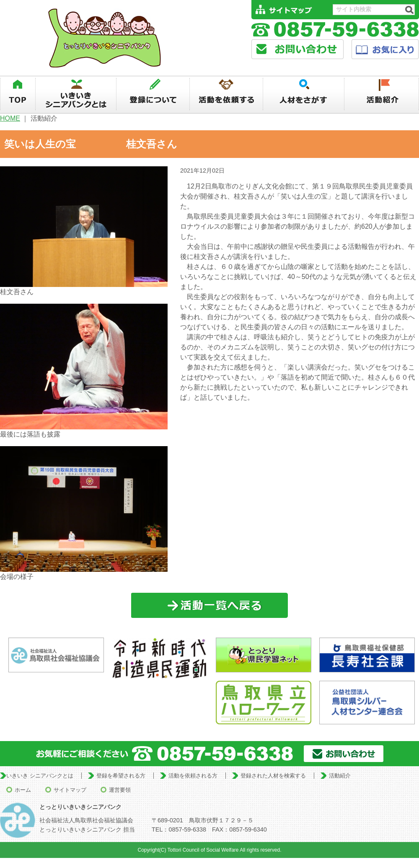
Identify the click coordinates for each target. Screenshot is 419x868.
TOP (18, 94)
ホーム (23, 790)
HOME (10, 118)
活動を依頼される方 (193, 776)
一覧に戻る (210, 606)
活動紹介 (382, 94)
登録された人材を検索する (273, 776)
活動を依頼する (226, 94)
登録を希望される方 (121, 776)
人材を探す (304, 94)
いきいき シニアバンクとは (40, 776)
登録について (153, 94)
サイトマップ (70, 790)
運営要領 (120, 790)
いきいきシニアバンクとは (76, 94)
